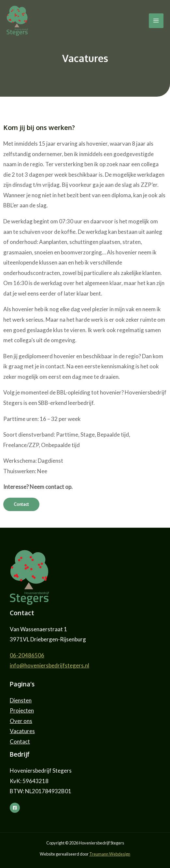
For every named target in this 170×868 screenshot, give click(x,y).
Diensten (21, 700)
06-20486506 (27, 655)
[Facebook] (15, 808)
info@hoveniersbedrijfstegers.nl (50, 665)
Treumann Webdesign (110, 854)
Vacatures (22, 731)
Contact (20, 741)
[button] (21, 504)
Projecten (22, 710)
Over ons (21, 721)
